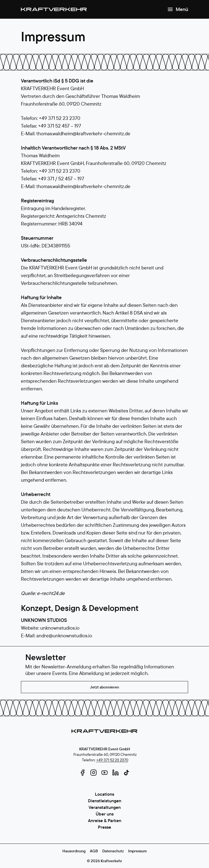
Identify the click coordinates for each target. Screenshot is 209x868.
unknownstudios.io (60, 628)
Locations (105, 794)
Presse (105, 827)
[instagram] (94, 773)
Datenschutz (113, 851)
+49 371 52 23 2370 (112, 760)
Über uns (105, 814)
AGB (94, 851)
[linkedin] (116, 773)
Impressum (137, 851)
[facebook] (82, 773)
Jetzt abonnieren (105, 687)
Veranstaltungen (105, 807)
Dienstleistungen (105, 801)
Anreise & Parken (105, 820)
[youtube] (105, 773)
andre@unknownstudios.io (64, 636)
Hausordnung (74, 851)
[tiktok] (127, 773)
